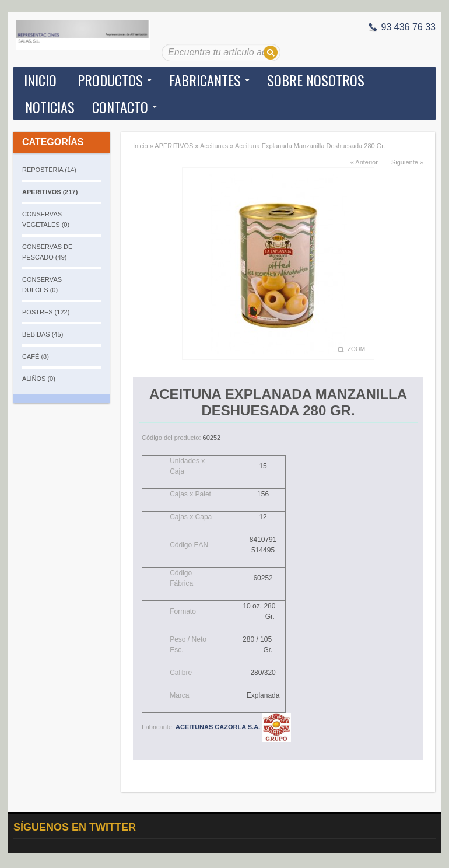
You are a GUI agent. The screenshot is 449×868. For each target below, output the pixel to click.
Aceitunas (214, 146)
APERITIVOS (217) (50, 192)
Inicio (40, 80)
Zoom (356, 349)
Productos (110, 80)
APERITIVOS (174, 146)
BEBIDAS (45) (43, 334)
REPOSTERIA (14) (49, 170)
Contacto (120, 107)
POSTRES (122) (46, 312)
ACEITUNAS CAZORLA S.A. (233, 727)
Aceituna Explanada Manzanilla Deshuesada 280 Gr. (310, 146)
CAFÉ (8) (36, 356)
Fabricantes (205, 80)
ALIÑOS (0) (39, 379)
